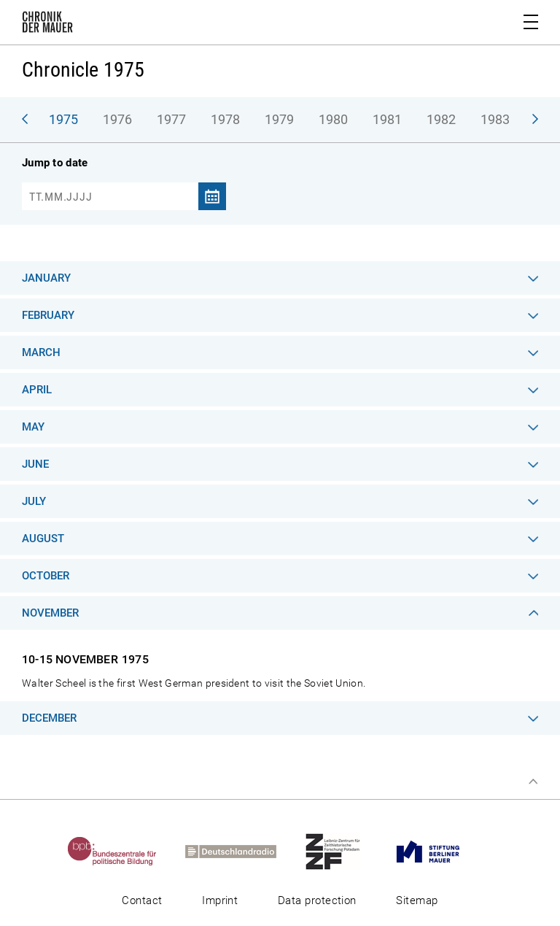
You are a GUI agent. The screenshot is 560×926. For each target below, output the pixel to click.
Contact (142, 900)
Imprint (220, 900)
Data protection (317, 900)
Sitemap (417, 900)
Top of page (533, 782)
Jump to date (55, 163)
